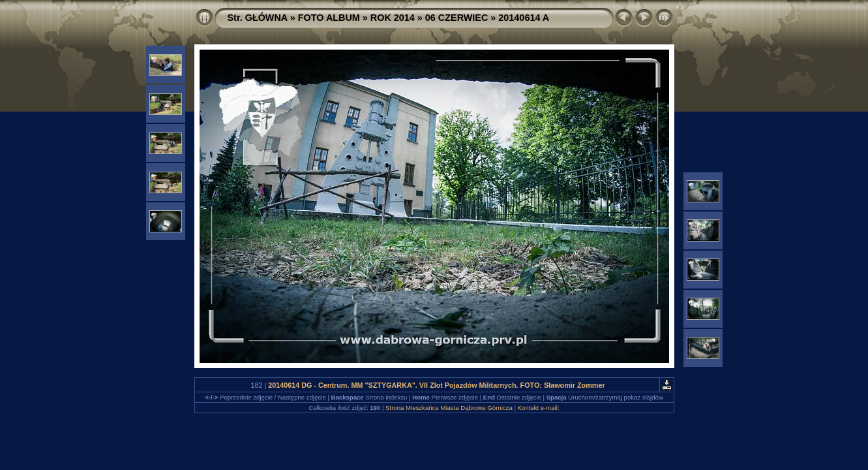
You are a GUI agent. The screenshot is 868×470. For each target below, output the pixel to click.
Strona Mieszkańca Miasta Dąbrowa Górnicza (449, 408)
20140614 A (524, 18)
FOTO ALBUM (329, 18)
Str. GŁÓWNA (258, 18)
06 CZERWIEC (457, 18)
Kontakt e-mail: (539, 408)
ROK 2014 (393, 18)
